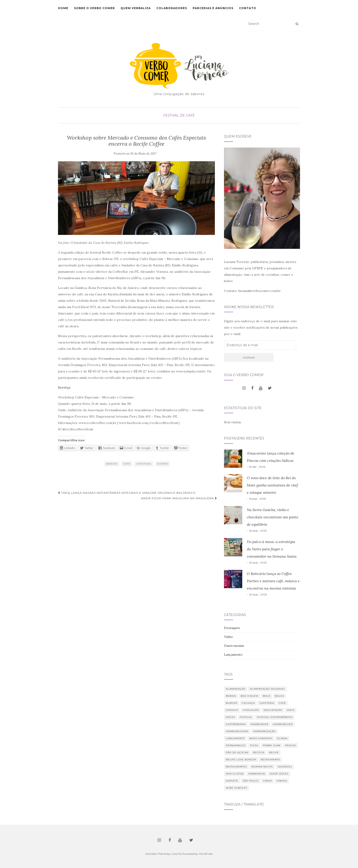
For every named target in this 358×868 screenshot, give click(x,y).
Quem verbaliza (136, 8)
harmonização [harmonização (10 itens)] (264, 731)
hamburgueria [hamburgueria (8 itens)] (237, 731)
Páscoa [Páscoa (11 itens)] (290, 745)
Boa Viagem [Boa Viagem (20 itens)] (249, 696)
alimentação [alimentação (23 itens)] (236, 689)
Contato (248, 8)
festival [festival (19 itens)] (246, 717)
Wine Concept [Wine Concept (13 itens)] (236, 788)
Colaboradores (172, 8)
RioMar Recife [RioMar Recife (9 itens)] (262, 767)
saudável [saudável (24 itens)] (285, 767)
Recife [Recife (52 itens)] (274, 752)
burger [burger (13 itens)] (232, 703)
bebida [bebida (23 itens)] (231, 696)
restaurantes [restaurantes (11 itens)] (236, 767)
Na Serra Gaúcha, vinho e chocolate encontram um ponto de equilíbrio (272, 517)
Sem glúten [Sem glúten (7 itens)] (235, 774)
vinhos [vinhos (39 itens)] (282, 781)
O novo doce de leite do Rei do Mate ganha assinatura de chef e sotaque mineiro (272, 485)
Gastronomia (234, 646)
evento (163, 464)
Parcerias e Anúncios (213, 8)
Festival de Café (179, 115)
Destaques (232, 628)
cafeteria (144, 464)
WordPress (206, 854)
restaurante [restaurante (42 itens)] (270, 760)
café (127, 464)
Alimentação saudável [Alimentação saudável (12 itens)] (268, 689)
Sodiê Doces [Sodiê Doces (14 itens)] (279, 774)
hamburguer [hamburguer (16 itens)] (283, 724)
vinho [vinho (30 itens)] (267, 781)
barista (112, 464)
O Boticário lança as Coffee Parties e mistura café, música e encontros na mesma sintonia (273, 581)
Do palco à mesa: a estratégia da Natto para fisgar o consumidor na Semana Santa (272, 549)
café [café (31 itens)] (282, 703)
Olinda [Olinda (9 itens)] (282, 738)
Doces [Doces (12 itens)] (230, 717)
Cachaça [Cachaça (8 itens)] (248, 703)
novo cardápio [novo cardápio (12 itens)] (261, 738)
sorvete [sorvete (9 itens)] (232, 781)
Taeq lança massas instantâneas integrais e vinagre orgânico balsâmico (127, 493)
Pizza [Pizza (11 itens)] (254, 745)
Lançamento (233, 655)
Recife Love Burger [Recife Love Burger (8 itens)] (241, 760)
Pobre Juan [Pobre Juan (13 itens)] (272, 745)
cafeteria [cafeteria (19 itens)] (267, 703)
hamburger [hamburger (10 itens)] (259, 724)
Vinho (228, 637)
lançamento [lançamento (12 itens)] (235, 738)
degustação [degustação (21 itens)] (273, 710)
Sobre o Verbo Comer (94, 8)
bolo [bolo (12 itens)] (267, 696)
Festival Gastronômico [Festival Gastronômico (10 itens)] (275, 717)
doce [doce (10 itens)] (291, 710)
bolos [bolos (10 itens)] (279, 696)
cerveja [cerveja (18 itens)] (232, 710)
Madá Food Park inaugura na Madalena (179, 498)
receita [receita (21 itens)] (259, 752)
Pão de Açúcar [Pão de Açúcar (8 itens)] (237, 752)
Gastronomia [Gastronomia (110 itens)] (236, 724)
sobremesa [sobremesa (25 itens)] (257, 774)
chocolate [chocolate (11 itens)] (251, 710)
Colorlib (176, 854)
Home (63, 8)
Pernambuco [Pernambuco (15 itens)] (236, 745)
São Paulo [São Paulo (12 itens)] (251, 781)
